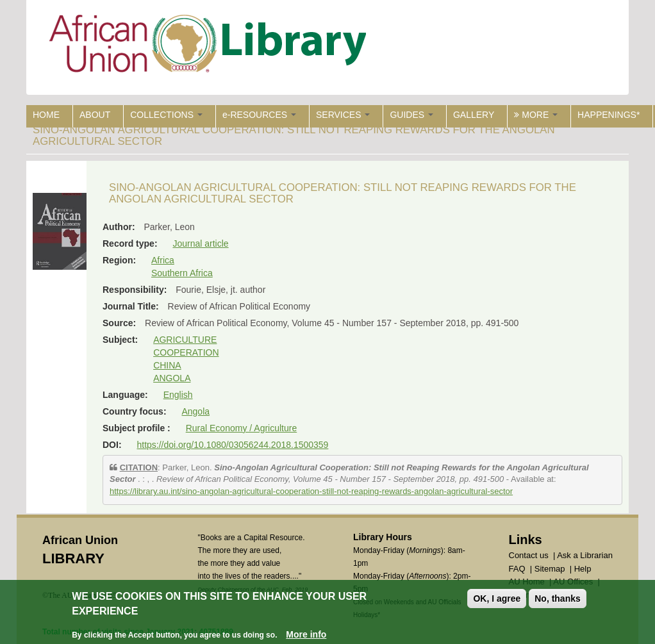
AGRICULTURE (185, 340)
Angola (195, 411)
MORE (536, 115)
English (178, 395)
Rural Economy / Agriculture (242, 428)
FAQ (517, 569)
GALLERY (474, 115)
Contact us (529, 555)
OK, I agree (497, 599)
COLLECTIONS (166, 115)
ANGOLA (172, 378)
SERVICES (343, 115)
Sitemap (550, 569)
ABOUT (95, 115)
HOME (46, 115)
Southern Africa (182, 273)
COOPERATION (186, 352)
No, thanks (558, 599)
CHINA (167, 365)
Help (583, 569)
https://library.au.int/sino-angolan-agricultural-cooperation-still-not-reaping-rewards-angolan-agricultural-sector (311, 491)
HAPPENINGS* (609, 115)
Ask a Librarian (585, 555)
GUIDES (411, 115)
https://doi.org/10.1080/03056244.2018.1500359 (232, 445)
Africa (163, 260)
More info (306, 634)
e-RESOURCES (259, 115)
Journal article (200, 244)
